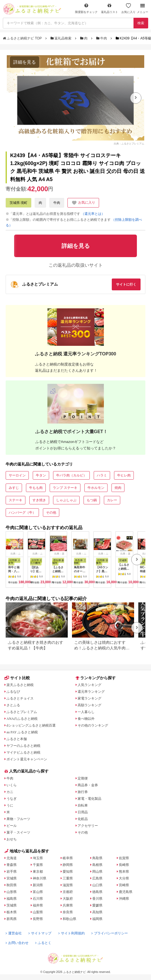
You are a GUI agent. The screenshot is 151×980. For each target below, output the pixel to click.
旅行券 (83, 792)
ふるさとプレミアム (22, 712)
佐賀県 (124, 858)
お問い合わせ (17, 943)
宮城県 (12, 878)
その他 (51, 513)
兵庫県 (68, 905)
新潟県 (38, 885)
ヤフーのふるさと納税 (23, 746)
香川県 (97, 899)
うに (10, 805)
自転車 (83, 805)
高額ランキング (89, 705)
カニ (10, 792)
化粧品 (83, 819)
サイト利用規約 (72, 933)
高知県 (97, 912)
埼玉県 (38, 858)
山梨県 (38, 912)
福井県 (38, 905)
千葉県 (38, 865)
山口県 (97, 885)
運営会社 (14, 933)
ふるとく (43, 943)
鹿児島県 (126, 892)
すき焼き (39, 500)
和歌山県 (69, 919)
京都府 (68, 892)
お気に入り (128, 8)
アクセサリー (88, 826)
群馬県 (12, 919)
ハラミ (102, 475)
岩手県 (12, 872)
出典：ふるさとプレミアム (129, 144)
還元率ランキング (91, 692)
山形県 (12, 892)
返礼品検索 (62, 38)
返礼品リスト (110, 8)
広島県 (97, 878)
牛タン (41, 475)
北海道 (12, 858)
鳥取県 (97, 858)
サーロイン (17, 475)
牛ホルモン (96, 488)
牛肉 (102, 38)
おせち (12, 839)
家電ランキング (89, 698)
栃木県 (12, 912)
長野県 (38, 919)
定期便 (83, 778)
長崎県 (124, 865)
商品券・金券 (88, 785)
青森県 (12, 865)
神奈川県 (40, 878)
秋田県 (12, 885)
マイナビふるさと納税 (23, 752)
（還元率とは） (93, 214)
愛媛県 (97, 905)
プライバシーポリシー (110, 933)
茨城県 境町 (18, 203)
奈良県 (68, 912)
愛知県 (68, 872)
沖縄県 (124, 899)
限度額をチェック (86, 8)
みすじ (14, 488)
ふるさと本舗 (17, 739)
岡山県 (97, 872)
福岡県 (97, 919)
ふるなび (13, 692)
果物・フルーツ (18, 819)
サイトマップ (40, 933)
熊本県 (124, 872)
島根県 (97, 865)
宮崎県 (124, 885)
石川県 (38, 899)
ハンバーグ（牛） (22, 513)
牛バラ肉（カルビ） (71, 475)
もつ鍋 (92, 500)
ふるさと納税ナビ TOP (23, 38)
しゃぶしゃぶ (66, 500)
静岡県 (68, 865)
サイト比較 (17, 678)
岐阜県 (68, 858)
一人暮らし (86, 712)
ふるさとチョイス (20, 698)
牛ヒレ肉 (124, 475)
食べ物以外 (86, 719)
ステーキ (16, 500)
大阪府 (68, 899)
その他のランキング (93, 725)
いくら (12, 785)
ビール (12, 826)
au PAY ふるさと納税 (22, 732)
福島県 (12, 899)
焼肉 (118, 488)
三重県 (68, 878)
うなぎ (12, 799)
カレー (112, 500)
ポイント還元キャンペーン (27, 759)
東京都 (38, 872)
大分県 (124, 878)
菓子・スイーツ (18, 832)
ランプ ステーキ (65, 488)
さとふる (13, 705)
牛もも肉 (36, 488)
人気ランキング (89, 685)
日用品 (83, 812)
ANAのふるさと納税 (22, 719)
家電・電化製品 (89, 799)
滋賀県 (68, 885)
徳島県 (97, 892)
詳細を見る (25, 62)
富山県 (38, 892)
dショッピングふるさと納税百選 (31, 725)
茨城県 (12, 905)
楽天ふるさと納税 (20, 685)
